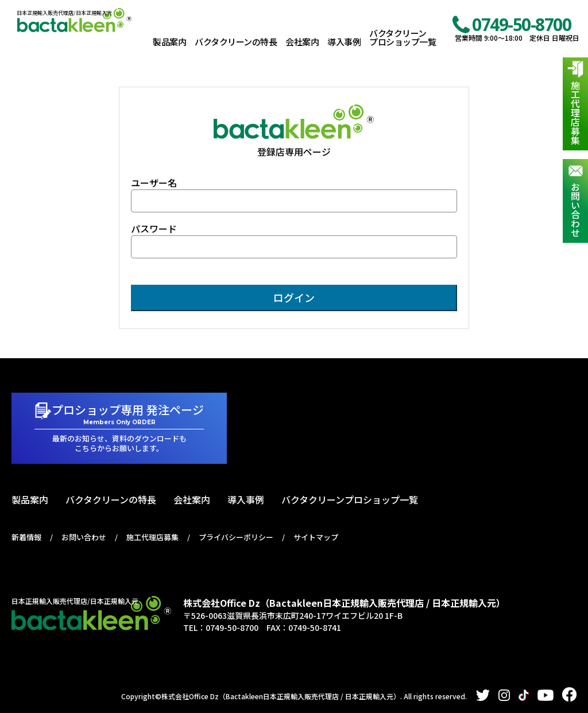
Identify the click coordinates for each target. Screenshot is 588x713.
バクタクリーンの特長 (236, 42)
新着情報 (26, 537)
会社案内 (302, 42)
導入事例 (344, 42)
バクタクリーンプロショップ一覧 (403, 37)
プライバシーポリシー (236, 537)
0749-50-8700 (521, 24)
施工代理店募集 (575, 113)
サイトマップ (316, 537)
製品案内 (169, 42)
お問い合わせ (575, 210)
